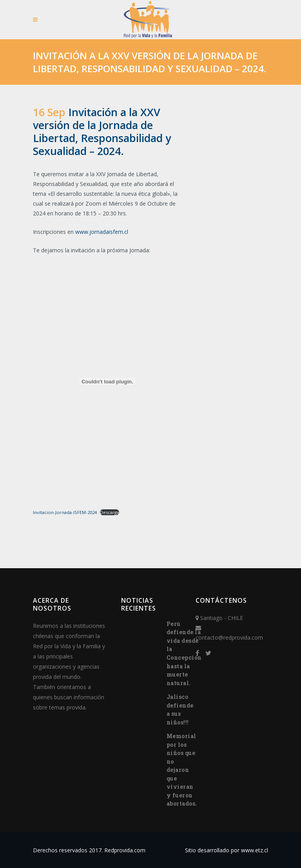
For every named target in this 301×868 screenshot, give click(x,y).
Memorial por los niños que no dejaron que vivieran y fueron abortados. (182, 770)
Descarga (110, 512)
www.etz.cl (255, 850)
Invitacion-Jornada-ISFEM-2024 (65, 512)
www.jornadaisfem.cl (102, 232)
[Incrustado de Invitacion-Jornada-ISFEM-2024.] (107, 381)
